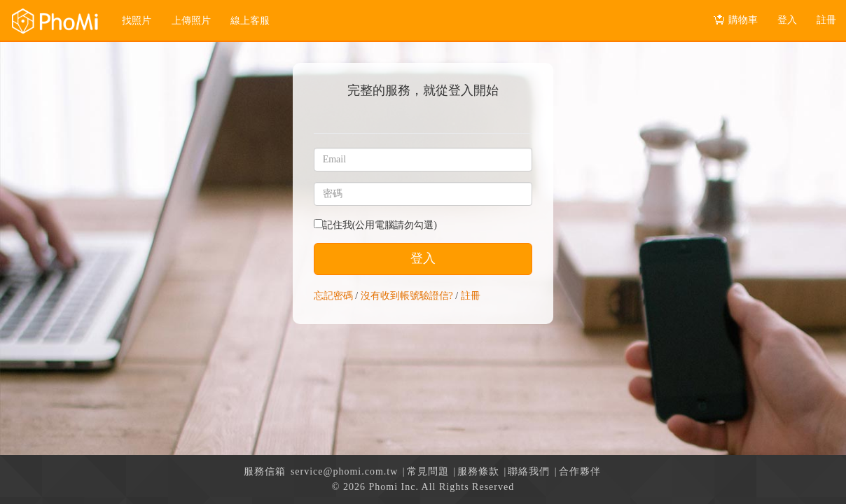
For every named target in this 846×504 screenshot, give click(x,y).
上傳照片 (191, 21)
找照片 (137, 21)
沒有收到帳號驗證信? (407, 296)
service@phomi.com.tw (344, 471)
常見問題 (428, 471)
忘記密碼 (333, 296)
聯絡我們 (529, 471)
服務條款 (478, 471)
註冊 (471, 296)
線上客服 (250, 21)
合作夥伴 (580, 471)
